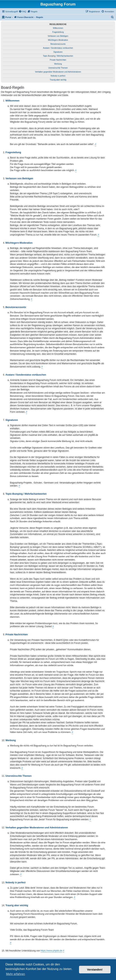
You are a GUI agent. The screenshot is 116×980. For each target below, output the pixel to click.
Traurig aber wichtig (58, 80)
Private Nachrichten (58, 60)
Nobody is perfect (58, 76)
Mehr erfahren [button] (16, 974)
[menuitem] (22, 12)
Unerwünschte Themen (58, 68)
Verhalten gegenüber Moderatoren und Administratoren (58, 72)
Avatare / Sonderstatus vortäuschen (58, 48)
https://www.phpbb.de (51, 951)
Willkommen (58, 28)
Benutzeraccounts (58, 44)
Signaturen (58, 52)
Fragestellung (58, 32)
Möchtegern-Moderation (58, 40)
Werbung (58, 64)
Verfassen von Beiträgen (58, 36)
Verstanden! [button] (95, 970)
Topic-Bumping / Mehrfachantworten (58, 56)
